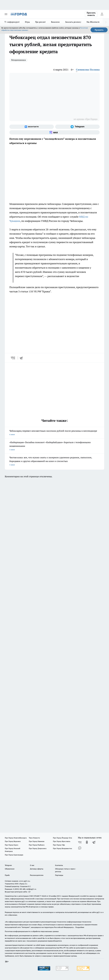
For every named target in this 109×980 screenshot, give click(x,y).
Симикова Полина (88, 70)
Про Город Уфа (59, 845)
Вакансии (55, 22)
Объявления (10, 869)
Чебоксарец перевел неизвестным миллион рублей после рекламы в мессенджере (54, 433)
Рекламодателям (37, 875)
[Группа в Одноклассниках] (87, 842)
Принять (99, 30)
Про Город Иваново (37, 841)
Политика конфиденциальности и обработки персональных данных (32, 931)
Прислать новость (91, 14)
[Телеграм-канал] (77, 127)
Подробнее (80, 927)
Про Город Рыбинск (37, 845)
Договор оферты (37, 869)
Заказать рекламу (73, 22)
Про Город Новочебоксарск (16, 838)
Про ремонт (40, 22)
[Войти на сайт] (102, 14)
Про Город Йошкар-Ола (62, 838)
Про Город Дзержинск (38, 848)
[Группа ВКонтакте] (32, 127)
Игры (27, 22)
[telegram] (22, 358)
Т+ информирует (12, 22)
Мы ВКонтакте (93, 22)
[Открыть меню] (6, 14)
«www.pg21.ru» (24, 881)
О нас (32, 865)
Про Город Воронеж (13, 841)
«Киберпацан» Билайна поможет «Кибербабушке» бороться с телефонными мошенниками (54, 446)
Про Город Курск (11, 845)
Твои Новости (34, 838)
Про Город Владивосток (62, 848)
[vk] (13, 358)
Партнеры (59, 875)
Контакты (59, 865)
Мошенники (18, 60)
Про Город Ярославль (62, 841)
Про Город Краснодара (14, 855)
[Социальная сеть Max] (54, 132)
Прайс (7, 875)
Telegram (8, 865)
